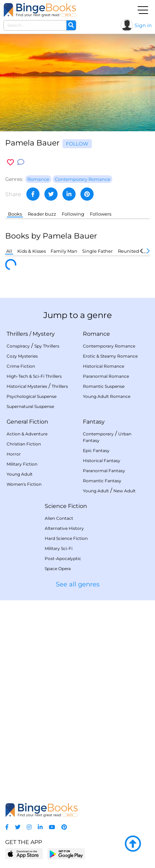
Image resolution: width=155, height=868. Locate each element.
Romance (96, 334)
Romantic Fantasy (102, 481)
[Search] (71, 25)
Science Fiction (66, 506)
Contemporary (98, 434)
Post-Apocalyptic (63, 558)
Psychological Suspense (32, 396)
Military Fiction (22, 464)
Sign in (143, 25)
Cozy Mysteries (22, 356)
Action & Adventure (27, 434)
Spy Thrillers (47, 346)
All (9, 251)
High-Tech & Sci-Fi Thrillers (34, 376)
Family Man (64, 251)
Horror (14, 454)
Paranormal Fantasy (104, 471)
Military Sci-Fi (59, 548)
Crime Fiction (21, 366)
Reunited (128, 251)
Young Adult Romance (107, 396)
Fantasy (94, 422)
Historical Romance (104, 366)
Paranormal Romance (106, 376)
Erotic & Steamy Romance (110, 356)
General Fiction (27, 422)
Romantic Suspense (104, 386)
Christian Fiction (24, 444)
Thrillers (17, 334)
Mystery (44, 334)
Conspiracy (18, 346)
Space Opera (58, 569)
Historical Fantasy (102, 461)
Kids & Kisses (32, 251)
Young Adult (20, 474)
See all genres (78, 584)
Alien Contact (59, 518)
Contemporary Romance (109, 346)
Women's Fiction (24, 484)
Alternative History (64, 528)
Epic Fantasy (96, 450)
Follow (77, 144)
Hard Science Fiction (66, 538)
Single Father (97, 251)
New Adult (124, 491)
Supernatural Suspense (30, 406)
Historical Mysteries (27, 386)
